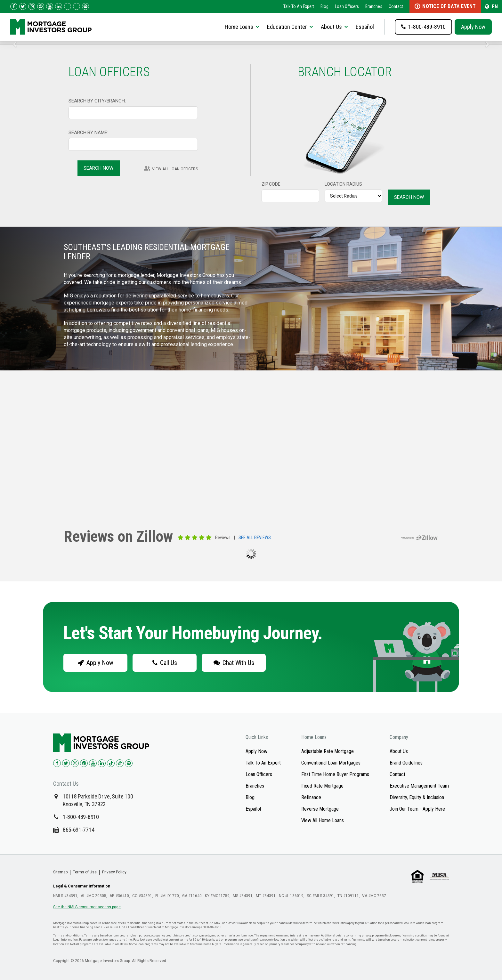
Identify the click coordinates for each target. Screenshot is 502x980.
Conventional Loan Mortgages (331, 763)
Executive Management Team (419, 786)
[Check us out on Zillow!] (77, 6)
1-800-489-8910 (81, 817)
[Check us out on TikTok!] (68, 6)
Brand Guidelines (406, 763)
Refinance (311, 797)
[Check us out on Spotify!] (129, 763)
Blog (324, 6)
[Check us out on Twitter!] (23, 6)
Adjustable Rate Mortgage (328, 751)
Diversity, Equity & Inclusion (417, 797)
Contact (396, 6)
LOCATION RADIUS (343, 184)
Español (365, 27)
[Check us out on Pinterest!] (41, 6)
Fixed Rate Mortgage (322, 786)
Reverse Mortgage (320, 809)
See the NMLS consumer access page (87, 907)
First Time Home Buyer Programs (335, 774)
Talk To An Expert (299, 6)
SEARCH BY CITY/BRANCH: (97, 101)
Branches (374, 6)
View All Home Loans (323, 820)
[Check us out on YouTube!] (50, 6)
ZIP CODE (271, 184)
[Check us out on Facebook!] (14, 6)
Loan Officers (347, 6)
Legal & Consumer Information (82, 886)
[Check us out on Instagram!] (32, 6)
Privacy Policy (114, 872)
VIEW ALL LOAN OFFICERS (175, 169)
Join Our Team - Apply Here (417, 809)
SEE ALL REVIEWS (255, 538)
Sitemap (60, 872)
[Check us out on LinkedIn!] (59, 6)
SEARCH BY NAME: (88, 133)
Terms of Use (85, 872)
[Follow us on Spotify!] (85, 6)
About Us (399, 751)
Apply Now (473, 27)
